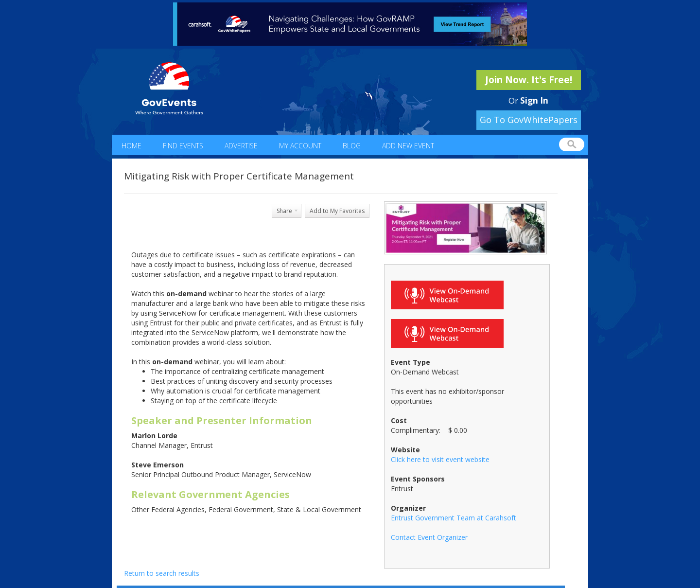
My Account (300, 146)
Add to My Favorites (337, 211)
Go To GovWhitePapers (529, 120)
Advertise (241, 146)
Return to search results (162, 573)
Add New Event (408, 146)
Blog (352, 146)
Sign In (534, 100)
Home (131, 146)
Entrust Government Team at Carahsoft (454, 518)
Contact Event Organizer (429, 537)
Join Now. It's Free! (529, 80)
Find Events (183, 146)
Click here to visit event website (440, 459)
